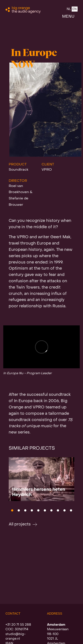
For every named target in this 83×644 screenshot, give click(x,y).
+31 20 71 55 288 (18, 625)
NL (69, 9)
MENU (68, 17)
